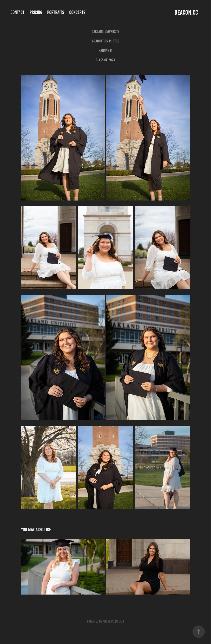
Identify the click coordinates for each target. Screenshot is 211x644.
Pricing (36, 12)
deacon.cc (186, 12)
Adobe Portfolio (113, 621)
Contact (18, 12)
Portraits (56, 12)
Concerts (77, 12)
